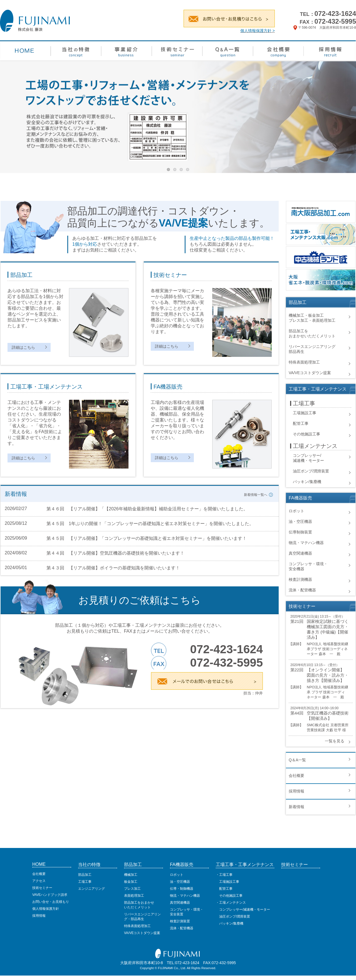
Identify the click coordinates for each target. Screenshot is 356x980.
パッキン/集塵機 (307, 482)
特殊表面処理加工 (304, 362)
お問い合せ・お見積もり (51, 902)
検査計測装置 (180, 921)
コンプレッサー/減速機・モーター (243, 910)
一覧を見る (335, 741)
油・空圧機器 (300, 521)
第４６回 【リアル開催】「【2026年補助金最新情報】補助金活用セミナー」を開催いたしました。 (147, 509)
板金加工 (131, 882)
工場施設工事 (305, 413)
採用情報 (296, 791)
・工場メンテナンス (231, 903)
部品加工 (85, 875)
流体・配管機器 (302, 590)
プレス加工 (132, 889)
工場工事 (85, 882)
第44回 (297, 713)
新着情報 (296, 807)
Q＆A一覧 (297, 760)
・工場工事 (224, 875)
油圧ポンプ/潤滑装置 (311, 471)
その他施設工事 (306, 434)
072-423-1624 (335, 14)
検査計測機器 (300, 579)
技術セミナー (42, 888)
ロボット (296, 511)
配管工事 (301, 423)
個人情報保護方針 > (258, 31)
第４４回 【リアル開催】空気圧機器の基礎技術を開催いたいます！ (115, 553)
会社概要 (296, 776)
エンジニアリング (92, 889)
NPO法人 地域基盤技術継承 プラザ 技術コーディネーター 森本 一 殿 (327, 692)
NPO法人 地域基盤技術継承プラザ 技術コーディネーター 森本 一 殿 (327, 649)
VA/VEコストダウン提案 (310, 373)
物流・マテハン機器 (306, 543)
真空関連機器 (300, 553)
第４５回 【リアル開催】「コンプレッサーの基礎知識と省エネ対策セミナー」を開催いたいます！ (147, 538)
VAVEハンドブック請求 (50, 895)
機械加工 (131, 875)
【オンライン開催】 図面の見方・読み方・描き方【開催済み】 (328, 675)
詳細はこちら (23, 347)
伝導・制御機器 (182, 889)
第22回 (297, 670)
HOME (39, 864)
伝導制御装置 (300, 532)
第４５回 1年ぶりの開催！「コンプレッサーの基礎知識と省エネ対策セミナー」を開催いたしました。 (150, 524)
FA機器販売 (182, 865)
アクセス (39, 881)
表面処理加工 (134, 896)
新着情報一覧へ (256, 495)
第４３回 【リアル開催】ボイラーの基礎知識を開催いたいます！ (113, 568)
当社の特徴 (89, 865)
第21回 (297, 621)
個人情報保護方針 (46, 909)
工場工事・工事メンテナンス (245, 865)
